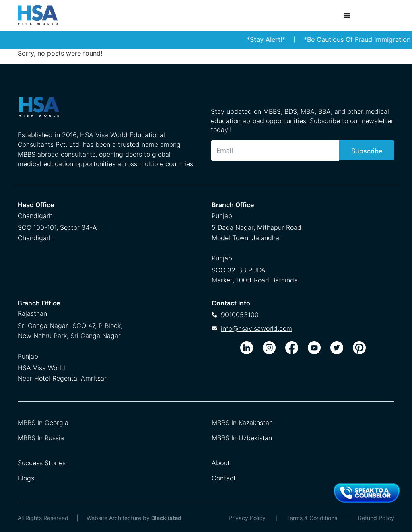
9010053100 (240, 315)
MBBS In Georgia (43, 423)
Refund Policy (376, 518)
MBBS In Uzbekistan (242, 438)
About (221, 463)
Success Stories (42, 463)
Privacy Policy (247, 518)
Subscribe (367, 151)
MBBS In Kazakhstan (242, 423)
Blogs (26, 478)
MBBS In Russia (41, 438)
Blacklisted (166, 518)
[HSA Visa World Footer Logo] (106, 110)
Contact (224, 478)
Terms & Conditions (312, 518)
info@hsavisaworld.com (256, 328)
